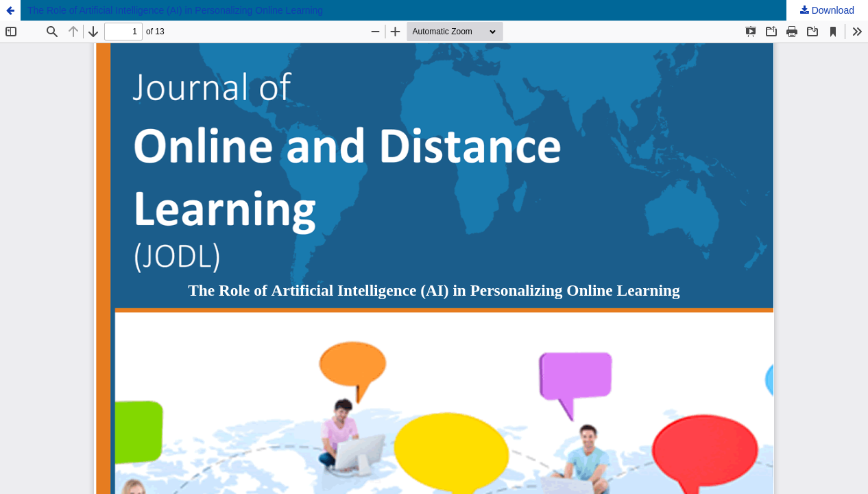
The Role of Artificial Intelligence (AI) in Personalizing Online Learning (175, 10)
